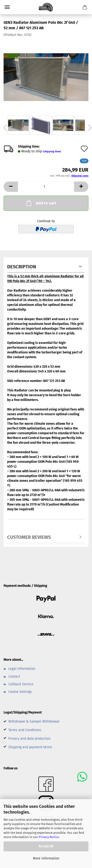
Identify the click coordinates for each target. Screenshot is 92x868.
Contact (14, 677)
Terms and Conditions (25, 730)
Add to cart (41, 203)
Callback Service (21, 684)
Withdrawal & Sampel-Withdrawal (34, 721)
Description (22, 267)
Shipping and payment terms (30, 747)
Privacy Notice (49, 837)
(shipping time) (52, 152)
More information (46, 858)
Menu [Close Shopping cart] (7, 7)
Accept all (46, 846)
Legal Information (22, 669)
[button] (11, 187)
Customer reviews (29, 537)
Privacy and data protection (29, 739)
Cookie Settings (20, 692)
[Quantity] (46, 187)
